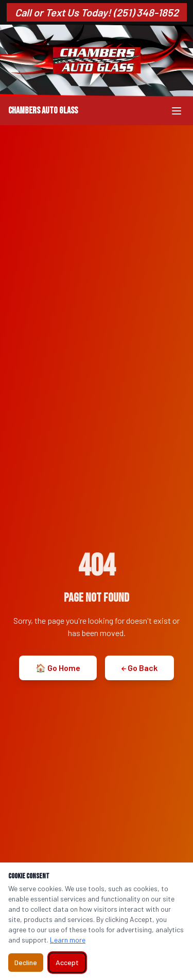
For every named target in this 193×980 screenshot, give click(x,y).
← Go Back (140, 668)
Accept (67, 962)
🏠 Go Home (58, 668)
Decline (26, 962)
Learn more (68, 940)
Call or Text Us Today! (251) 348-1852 (97, 12)
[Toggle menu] (177, 111)
